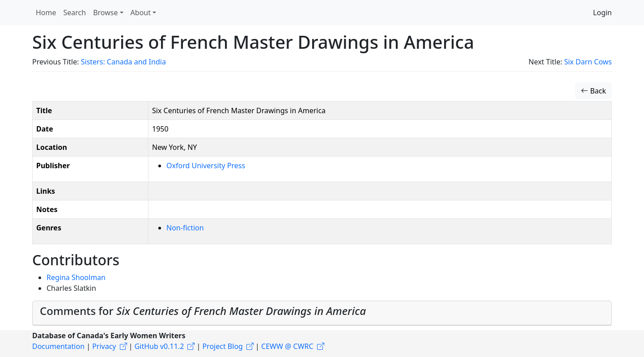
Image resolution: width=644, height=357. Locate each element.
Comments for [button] (203, 311)
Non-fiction (185, 228)
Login (602, 13)
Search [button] (75, 13)
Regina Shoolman (76, 277)
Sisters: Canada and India (123, 62)
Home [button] (46, 13)
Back (593, 91)
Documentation (58, 346)
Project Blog (222, 346)
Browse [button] (105, 13)
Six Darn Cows (588, 62)
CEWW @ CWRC (287, 346)
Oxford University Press (206, 166)
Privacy (104, 346)
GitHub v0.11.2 (159, 346)
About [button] (141, 13)
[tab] (322, 313)
